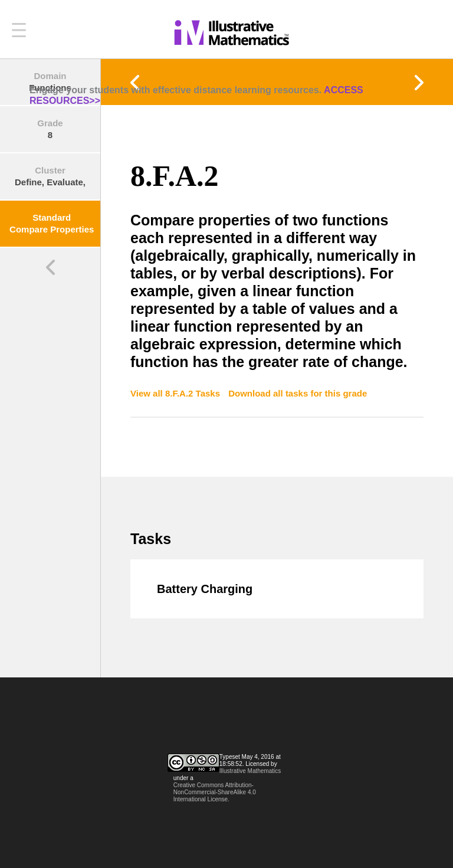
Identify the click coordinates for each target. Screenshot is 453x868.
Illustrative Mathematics (250, 771)
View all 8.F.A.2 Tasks (176, 393)
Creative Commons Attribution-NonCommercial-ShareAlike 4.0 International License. (215, 792)
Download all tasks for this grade (298, 393)
